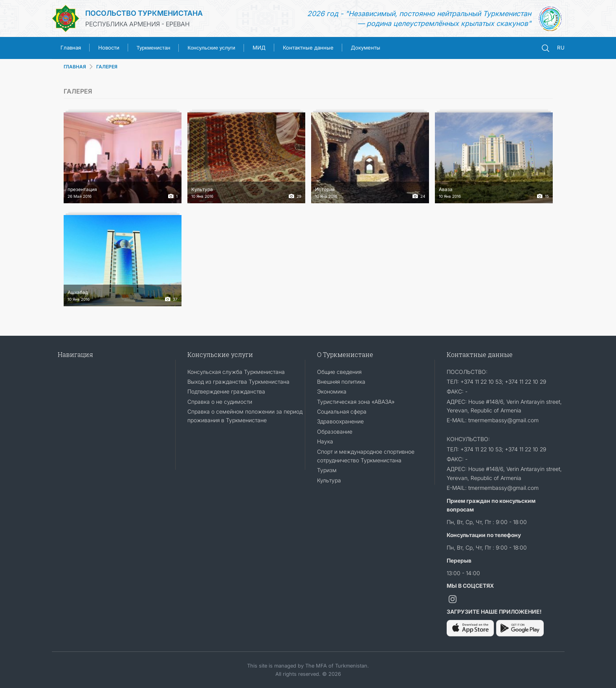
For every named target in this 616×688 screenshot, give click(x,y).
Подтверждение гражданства (226, 391)
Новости (109, 48)
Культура (329, 480)
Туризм (327, 470)
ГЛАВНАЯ (75, 67)
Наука (325, 441)
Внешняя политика (341, 382)
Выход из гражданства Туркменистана (238, 382)
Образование (335, 431)
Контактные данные (308, 48)
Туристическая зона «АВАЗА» (356, 402)
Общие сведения (339, 372)
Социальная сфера (342, 411)
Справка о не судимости (220, 402)
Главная (71, 48)
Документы (366, 48)
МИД (259, 48)
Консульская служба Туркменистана (236, 372)
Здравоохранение (340, 421)
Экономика (332, 391)
